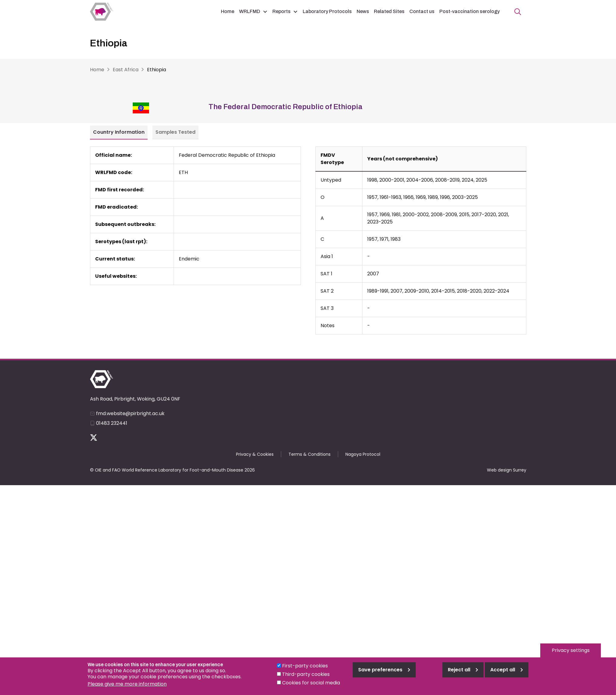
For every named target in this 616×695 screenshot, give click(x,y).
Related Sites (389, 11)
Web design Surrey (507, 470)
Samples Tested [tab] (175, 132)
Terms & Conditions (310, 454)
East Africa (126, 70)
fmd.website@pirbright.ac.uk (130, 413)
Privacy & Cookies (255, 454)
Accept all (503, 674)
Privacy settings (571, 655)
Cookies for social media (311, 687)
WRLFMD (250, 11)
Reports (281, 11)
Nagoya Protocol (363, 454)
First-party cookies (305, 670)
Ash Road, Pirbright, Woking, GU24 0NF (135, 399)
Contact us (422, 11)
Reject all (459, 674)
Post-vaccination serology (469, 11)
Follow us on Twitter (94, 438)
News (363, 11)
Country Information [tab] (119, 132)
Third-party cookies (306, 679)
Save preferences (380, 674)
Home (228, 11)
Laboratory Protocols (327, 11)
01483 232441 (112, 423)
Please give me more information (127, 688)
